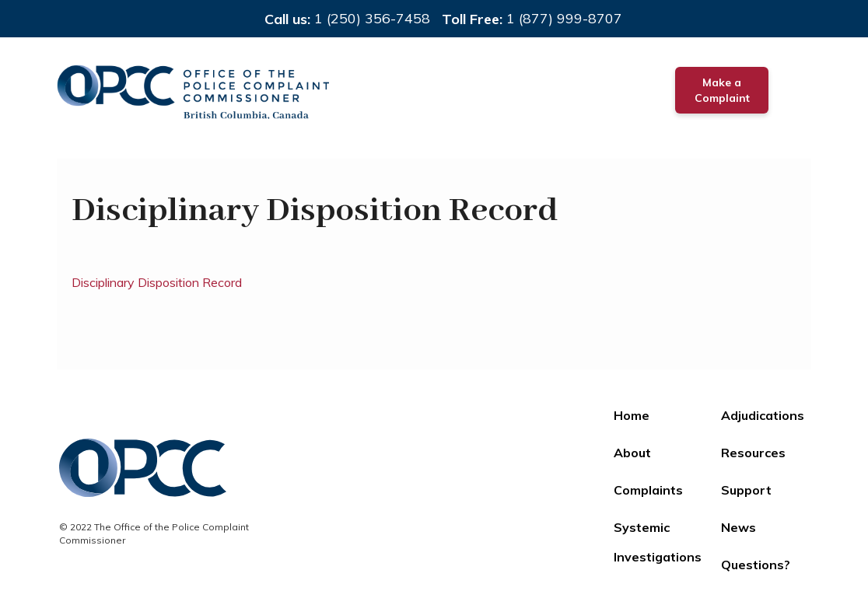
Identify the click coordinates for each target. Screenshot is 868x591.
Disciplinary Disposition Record (157, 282)
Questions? (756, 565)
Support (746, 490)
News (738, 527)
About (632, 453)
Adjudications (763, 415)
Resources (753, 453)
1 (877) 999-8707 (564, 18)
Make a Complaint (722, 90)
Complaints (648, 490)
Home (632, 415)
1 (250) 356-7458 (372, 18)
